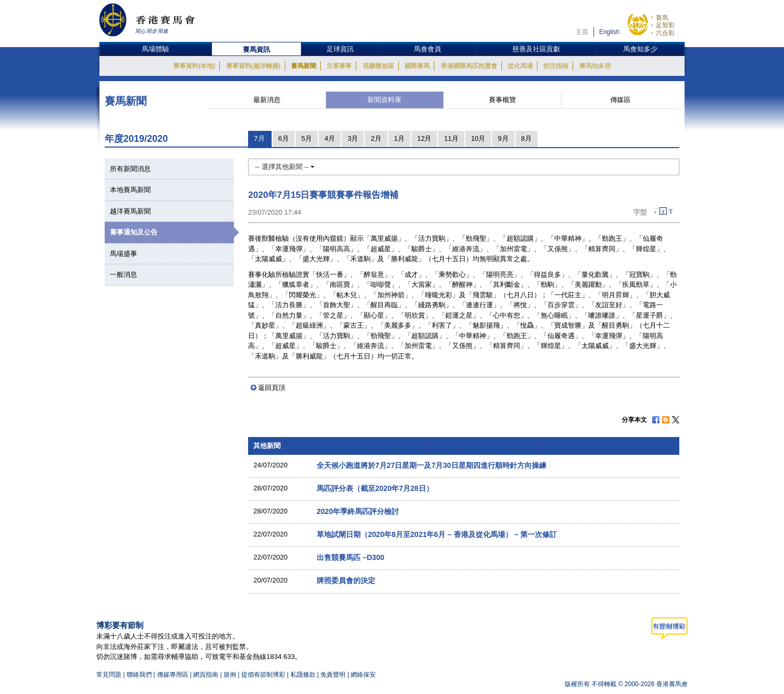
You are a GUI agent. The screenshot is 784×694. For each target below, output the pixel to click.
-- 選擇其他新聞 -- (285, 167)
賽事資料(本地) (194, 66)
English (609, 32)
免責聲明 (333, 675)
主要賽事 (339, 66)
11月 (451, 138)
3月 (353, 138)
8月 (527, 138)
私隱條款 (303, 675)
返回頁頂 (272, 388)
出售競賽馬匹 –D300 (350, 557)
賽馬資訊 (256, 49)
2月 (376, 138)
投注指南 (556, 66)
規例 (231, 675)
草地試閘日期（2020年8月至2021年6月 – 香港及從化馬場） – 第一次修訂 (437, 534)
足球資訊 (340, 49)
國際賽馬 (417, 66)
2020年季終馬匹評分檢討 (358, 511)
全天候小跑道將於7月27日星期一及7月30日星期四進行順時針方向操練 (432, 465)
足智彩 (665, 25)
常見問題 (109, 675)
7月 (259, 138)
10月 (478, 138)
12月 (424, 138)
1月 (399, 138)
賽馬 (662, 18)
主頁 (582, 32)
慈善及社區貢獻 (536, 49)
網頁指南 (206, 675)
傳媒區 (620, 100)
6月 (284, 138)
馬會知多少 (640, 49)
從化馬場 (520, 66)
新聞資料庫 (384, 100)
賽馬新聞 (304, 66)
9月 (503, 138)
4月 (330, 138)
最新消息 (267, 100)
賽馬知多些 (595, 66)
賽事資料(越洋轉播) (253, 66)
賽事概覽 (502, 100)
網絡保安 (363, 675)
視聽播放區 (378, 66)
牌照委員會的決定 (346, 580)
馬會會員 (428, 49)
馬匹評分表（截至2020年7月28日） (375, 488)
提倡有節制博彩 (263, 675)
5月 (307, 138)
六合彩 (665, 33)
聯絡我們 (139, 675)
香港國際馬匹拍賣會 (469, 66)
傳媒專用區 (173, 675)
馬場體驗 (155, 49)
